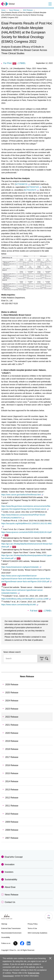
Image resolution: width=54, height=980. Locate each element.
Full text (41, 611)
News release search (12, 652)
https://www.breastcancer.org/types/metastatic (21, 567)
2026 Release (12, 685)
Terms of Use (32, 928)
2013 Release (12, 790)
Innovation (10, 864)
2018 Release (12, 749)
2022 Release (28, 10)
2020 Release (12, 733)
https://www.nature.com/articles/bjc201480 (20, 605)
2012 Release (12, 798)
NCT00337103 (34, 187)
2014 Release (12, 781)
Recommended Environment (11, 933)
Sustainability (11, 879)
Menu (50, 4)
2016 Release (12, 765)
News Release (14, 10)
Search (42, 658)
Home (3, 10)
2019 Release (12, 741)
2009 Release (12, 822)
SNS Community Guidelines (37, 933)
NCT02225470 (31, 190)
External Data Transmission (11, 928)
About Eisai (10, 887)
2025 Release (12, 693)
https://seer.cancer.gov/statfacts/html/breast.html (22, 495)
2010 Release (12, 814)
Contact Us (10, 902)
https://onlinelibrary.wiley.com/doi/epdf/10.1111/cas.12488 (26, 599)
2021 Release (12, 725)
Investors (9, 872)
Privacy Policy (33, 924)
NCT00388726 (23, 184)
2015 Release (12, 773)
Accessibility (6, 937)
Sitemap (4, 924)
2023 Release (12, 709)
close (50, 958)
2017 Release (12, 757)
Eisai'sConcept (14, 857)
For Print (15, 63)
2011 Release (12, 806)
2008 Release (12, 830)
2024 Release (12, 701)
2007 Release (12, 838)
